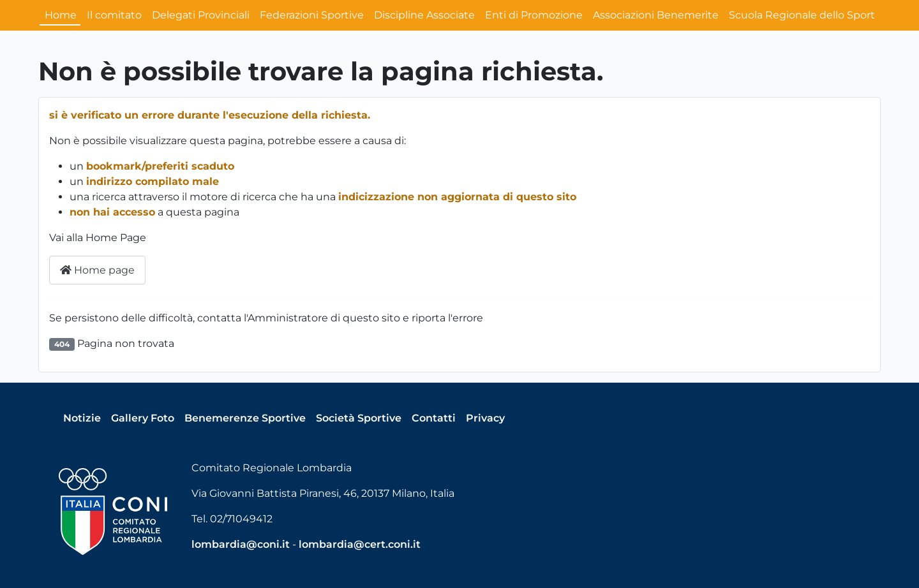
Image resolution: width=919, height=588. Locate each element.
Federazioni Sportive (312, 15)
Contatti (434, 418)
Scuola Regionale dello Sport (802, 15)
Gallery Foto (143, 418)
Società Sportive (359, 418)
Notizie (82, 418)
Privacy (485, 418)
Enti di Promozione (534, 15)
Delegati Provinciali (201, 15)
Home (61, 15)
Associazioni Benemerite (656, 15)
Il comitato (114, 15)
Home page (97, 270)
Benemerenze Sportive (245, 418)
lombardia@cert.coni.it (360, 544)
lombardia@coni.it (241, 544)
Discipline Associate (424, 15)
